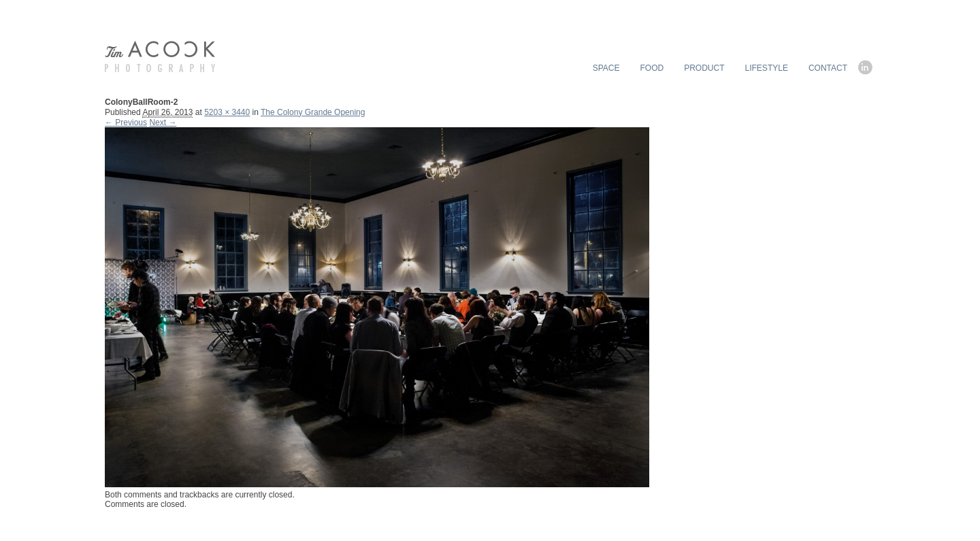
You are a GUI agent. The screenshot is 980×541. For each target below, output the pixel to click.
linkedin (866, 67)
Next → (163, 122)
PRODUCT (704, 68)
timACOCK (160, 56)
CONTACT (828, 68)
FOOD (652, 68)
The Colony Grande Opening (313, 112)
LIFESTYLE (767, 68)
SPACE (606, 68)
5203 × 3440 (227, 112)
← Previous (126, 122)
